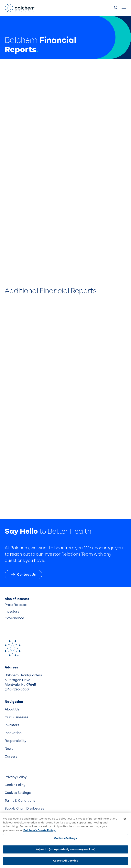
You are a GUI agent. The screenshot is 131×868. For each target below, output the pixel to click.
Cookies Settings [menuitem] (18, 793)
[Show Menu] (124, 8)
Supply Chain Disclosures (24, 808)
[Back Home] (20, 8)
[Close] (125, 819)
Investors (12, 611)
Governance (14, 618)
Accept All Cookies (65, 861)
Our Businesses (16, 717)
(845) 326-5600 (17, 689)
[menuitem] (65, 709)
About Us (12, 709)
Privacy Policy (16, 777)
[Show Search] (116, 8)
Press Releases (16, 605)
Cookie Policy (15, 785)
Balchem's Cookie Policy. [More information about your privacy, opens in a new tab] (39, 830)
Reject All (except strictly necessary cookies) (66, 849)
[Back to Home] (13, 648)
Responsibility (16, 741)
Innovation (13, 733)
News (9, 749)
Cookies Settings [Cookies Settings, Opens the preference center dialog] (65, 838)
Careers (11, 756)
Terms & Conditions (20, 801)
